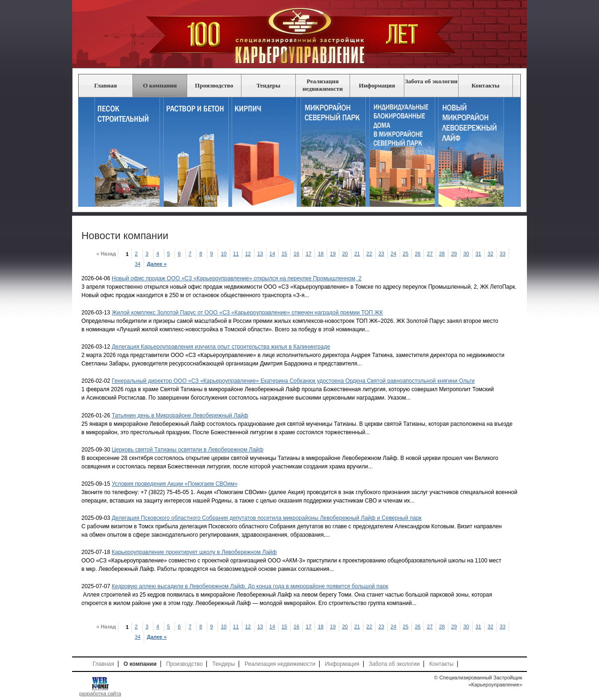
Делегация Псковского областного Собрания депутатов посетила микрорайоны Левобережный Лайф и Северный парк (267, 518)
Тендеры (268, 85)
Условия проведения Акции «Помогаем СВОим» (175, 484)
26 (419, 254)
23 (382, 254)
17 (310, 254)
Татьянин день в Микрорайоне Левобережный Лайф (180, 416)
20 (346, 254)
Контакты (486, 85)
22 (370, 254)
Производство (214, 85)
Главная (106, 85)
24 (394, 254)
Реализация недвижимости (323, 85)
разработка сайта (100, 693)
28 (443, 254)
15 (285, 254)
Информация (377, 85)
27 (431, 254)
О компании (160, 85)
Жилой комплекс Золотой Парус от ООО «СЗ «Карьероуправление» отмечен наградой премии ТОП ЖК (247, 313)
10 (224, 254)
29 (455, 254)
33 (503, 254)
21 (358, 254)
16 (297, 254)
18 (322, 254)
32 (491, 254)
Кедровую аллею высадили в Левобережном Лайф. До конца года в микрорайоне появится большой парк (250, 586)
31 (479, 254)
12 (249, 254)
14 (273, 254)
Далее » (157, 264)
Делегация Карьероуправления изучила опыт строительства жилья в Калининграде (221, 347)
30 (467, 254)
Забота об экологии (431, 81)
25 (406, 254)
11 (237, 254)
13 (261, 254)
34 (138, 264)
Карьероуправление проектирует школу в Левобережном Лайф (194, 552)
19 (333, 254)
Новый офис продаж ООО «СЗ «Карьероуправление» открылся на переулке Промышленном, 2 (237, 278)
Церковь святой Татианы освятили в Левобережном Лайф (188, 450)
